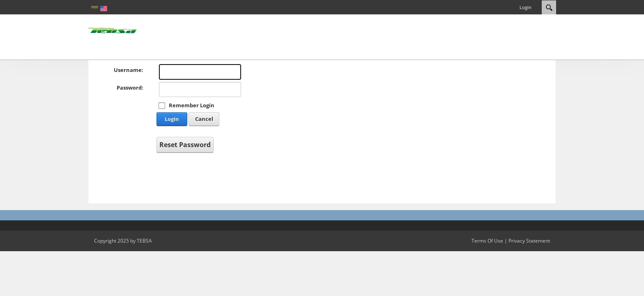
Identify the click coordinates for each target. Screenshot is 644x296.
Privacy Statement (529, 241)
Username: (129, 70)
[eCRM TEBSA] (113, 30)
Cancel (204, 119)
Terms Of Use (487, 241)
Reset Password (185, 145)
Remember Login (192, 105)
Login (526, 7)
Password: (130, 88)
